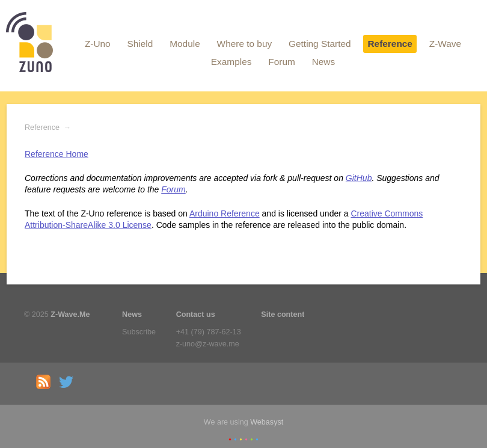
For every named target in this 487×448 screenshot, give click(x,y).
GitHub (359, 178)
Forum (281, 62)
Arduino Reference (225, 213)
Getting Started (320, 44)
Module (185, 44)
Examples (231, 62)
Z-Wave (445, 44)
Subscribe (139, 332)
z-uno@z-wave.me (208, 344)
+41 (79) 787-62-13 (209, 332)
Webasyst (267, 422)
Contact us (196, 315)
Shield (140, 44)
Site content (283, 315)
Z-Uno (98, 44)
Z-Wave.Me (70, 315)
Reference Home (57, 154)
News (323, 62)
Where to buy (245, 44)
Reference (390, 44)
